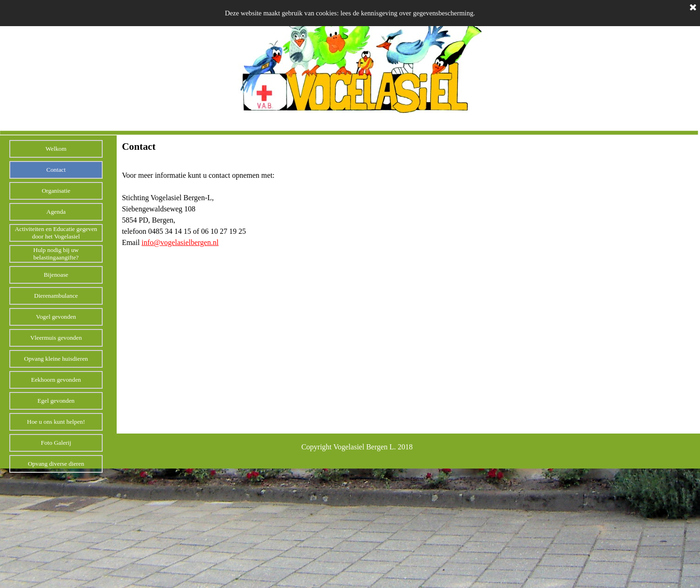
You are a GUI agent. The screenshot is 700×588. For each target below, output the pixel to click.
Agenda (56, 212)
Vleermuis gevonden (56, 338)
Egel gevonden (56, 401)
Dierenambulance (56, 296)
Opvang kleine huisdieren (56, 359)
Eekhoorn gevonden (56, 380)
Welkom (56, 149)
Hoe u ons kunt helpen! (56, 422)
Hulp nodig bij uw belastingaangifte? (56, 254)
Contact (56, 170)
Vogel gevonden (56, 317)
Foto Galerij (56, 443)
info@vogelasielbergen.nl (180, 242)
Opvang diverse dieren (56, 464)
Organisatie (56, 191)
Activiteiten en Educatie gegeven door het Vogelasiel (56, 233)
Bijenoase (56, 275)
